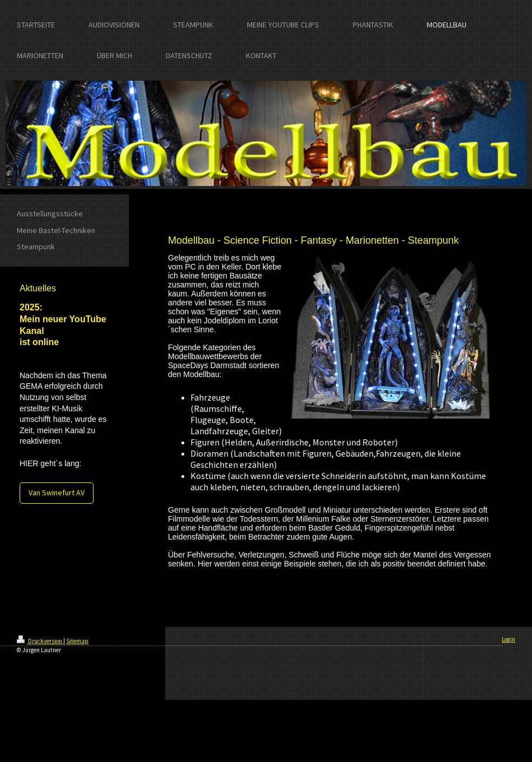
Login (508, 639)
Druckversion (40, 641)
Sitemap (77, 641)
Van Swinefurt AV (57, 492)
